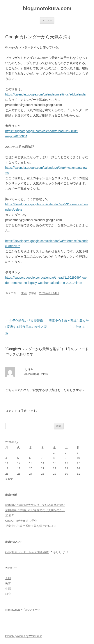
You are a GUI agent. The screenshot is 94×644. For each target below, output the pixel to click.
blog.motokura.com (47, 8)
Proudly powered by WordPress (24, 636)
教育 (8, 584)
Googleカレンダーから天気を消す (27, 552)
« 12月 (9, 479)
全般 (8, 578)
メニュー (47, 20)
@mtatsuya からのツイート (23, 610)
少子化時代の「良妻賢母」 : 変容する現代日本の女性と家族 (26, 327)
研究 (8, 594)
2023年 (10, 515)
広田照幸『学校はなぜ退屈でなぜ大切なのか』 (35, 510)
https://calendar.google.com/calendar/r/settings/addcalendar (46, 94)
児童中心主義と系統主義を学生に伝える (31, 526)
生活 (24, 293)
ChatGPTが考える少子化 (21, 521)
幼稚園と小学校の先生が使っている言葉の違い (35, 505)
